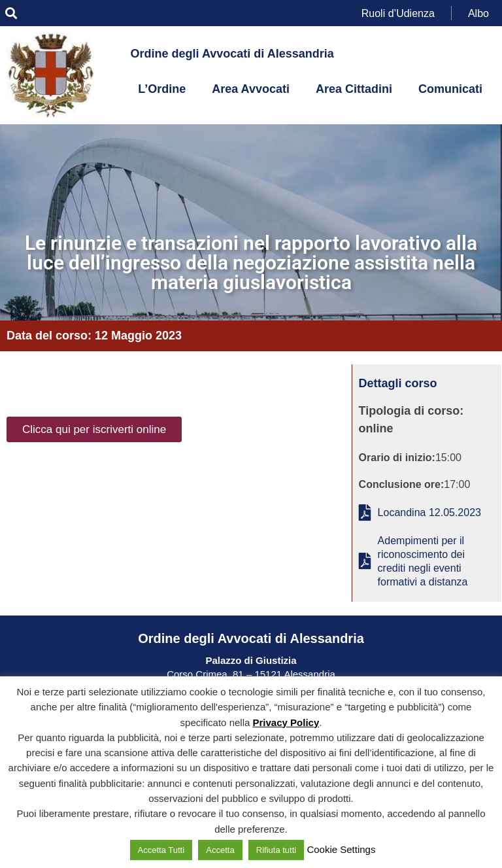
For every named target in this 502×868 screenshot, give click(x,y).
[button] (11, 13)
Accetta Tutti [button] (161, 850)
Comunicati (450, 89)
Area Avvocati (251, 89)
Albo (478, 13)
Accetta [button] (220, 850)
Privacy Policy (286, 722)
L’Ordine (162, 89)
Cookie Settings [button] (341, 849)
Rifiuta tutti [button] (276, 850)
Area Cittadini (354, 89)
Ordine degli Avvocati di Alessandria (232, 54)
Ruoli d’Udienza (398, 13)
